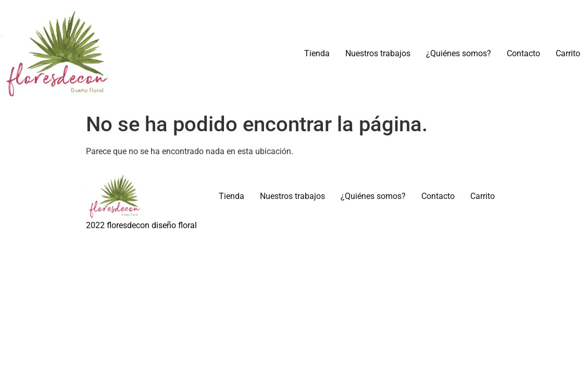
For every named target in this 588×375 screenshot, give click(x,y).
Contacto (523, 53)
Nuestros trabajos (378, 53)
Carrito (568, 53)
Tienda (317, 53)
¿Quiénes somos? (459, 53)
